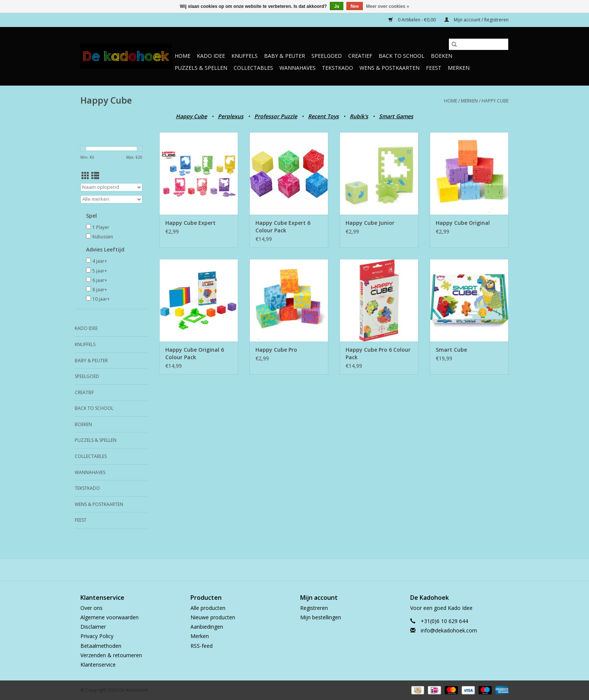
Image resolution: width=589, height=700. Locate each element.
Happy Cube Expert (190, 223)
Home (183, 56)
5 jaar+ (100, 271)
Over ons (91, 608)
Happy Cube (495, 101)
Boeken (442, 56)
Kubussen (103, 237)
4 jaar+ (100, 261)
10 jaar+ (101, 299)
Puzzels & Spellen (201, 68)
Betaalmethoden (101, 646)
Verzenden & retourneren (111, 655)
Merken (459, 68)
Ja (336, 6)
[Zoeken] (479, 44)
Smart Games (396, 116)
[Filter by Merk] (111, 199)
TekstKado (338, 68)
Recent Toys (323, 116)
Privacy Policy (97, 636)
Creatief (360, 56)
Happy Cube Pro (276, 350)
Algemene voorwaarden (109, 617)
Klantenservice (98, 665)
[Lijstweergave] (95, 176)
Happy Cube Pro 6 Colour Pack (378, 353)
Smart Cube (451, 350)
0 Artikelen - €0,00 (413, 20)
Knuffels (245, 56)
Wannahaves (298, 68)
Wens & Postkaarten (390, 68)
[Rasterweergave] (85, 176)
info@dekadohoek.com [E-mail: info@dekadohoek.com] (449, 630)
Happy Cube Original (463, 223)
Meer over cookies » (388, 6)
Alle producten (208, 608)
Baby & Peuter (285, 56)
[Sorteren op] (111, 187)
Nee (355, 6)
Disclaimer (93, 627)
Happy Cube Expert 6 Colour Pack (283, 227)
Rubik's (359, 116)
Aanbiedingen (207, 627)
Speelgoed (327, 56)
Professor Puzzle (276, 116)
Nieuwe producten (213, 617)
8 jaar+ (100, 290)
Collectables (253, 68)
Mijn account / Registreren (476, 20)
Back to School (402, 56)
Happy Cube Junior (370, 223)
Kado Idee (211, 56)
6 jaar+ (100, 280)
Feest (434, 68)
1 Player (101, 227)
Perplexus (231, 116)
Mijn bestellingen (321, 617)
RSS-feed (202, 646)
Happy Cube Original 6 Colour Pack (195, 353)
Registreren (314, 608)
